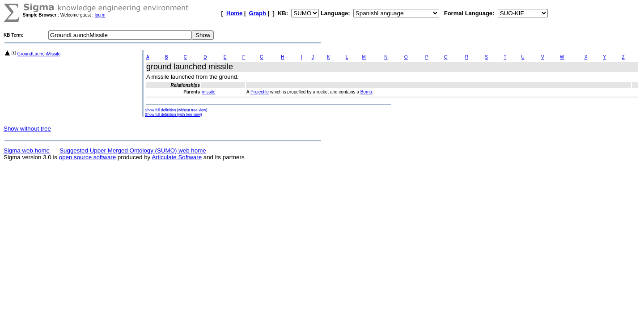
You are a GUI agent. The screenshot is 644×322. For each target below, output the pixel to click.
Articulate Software (177, 157)
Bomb (366, 92)
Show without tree (27, 129)
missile (209, 92)
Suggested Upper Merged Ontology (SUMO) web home (133, 150)
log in (100, 15)
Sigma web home (27, 150)
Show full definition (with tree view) (174, 114)
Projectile (260, 92)
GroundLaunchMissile (39, 54)
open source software (87, 157)
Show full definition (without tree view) (176, 110)
